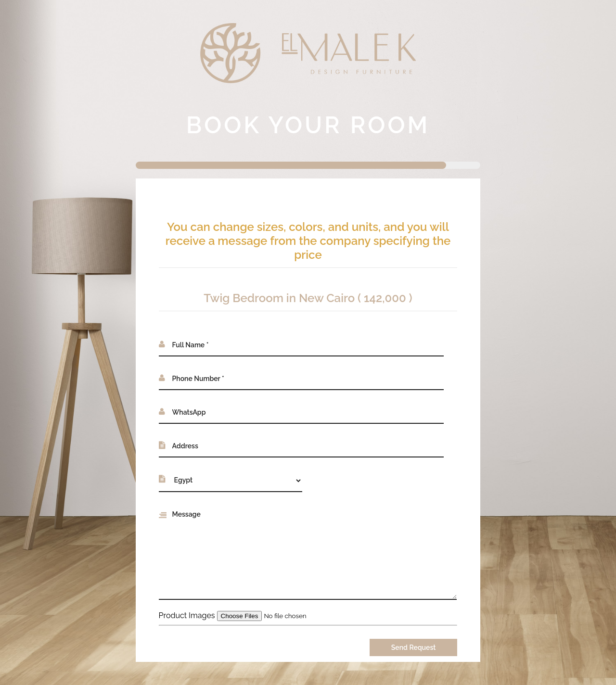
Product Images (187, 615)
